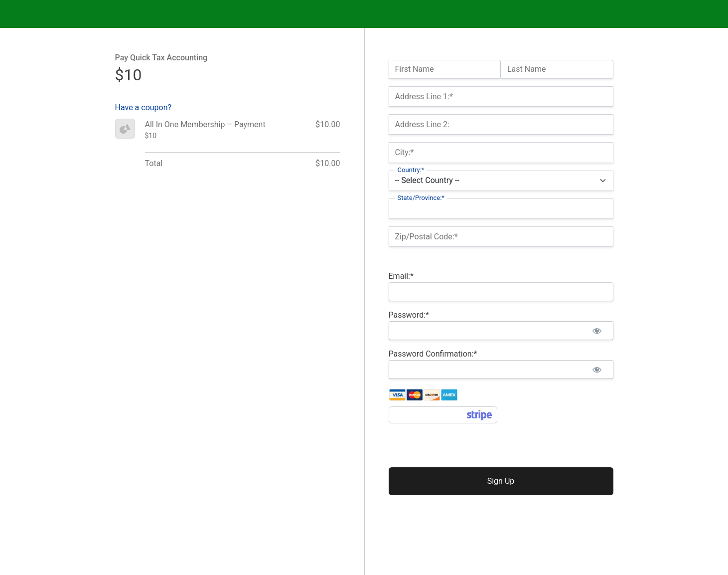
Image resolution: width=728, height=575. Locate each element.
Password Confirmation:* (433, 354)
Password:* (409, 315)
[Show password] (597, 331)
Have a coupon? (144, 107)
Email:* (401, 276)
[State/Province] (501, 209)
